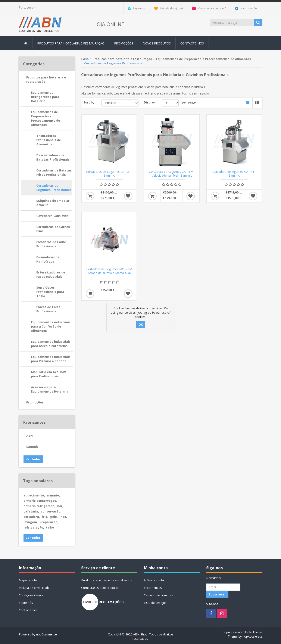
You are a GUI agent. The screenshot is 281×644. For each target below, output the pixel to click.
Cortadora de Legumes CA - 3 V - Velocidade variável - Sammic (172, 174)
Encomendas (153, 588)
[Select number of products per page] (170, 103)
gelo (54, 517)
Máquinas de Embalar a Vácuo (53, 203)
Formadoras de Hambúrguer (48, 259)
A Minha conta (154, 580)
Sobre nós (26, 603)
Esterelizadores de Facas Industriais (51, 274)
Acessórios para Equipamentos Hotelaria (50, 389)
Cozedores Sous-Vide (52, 216)
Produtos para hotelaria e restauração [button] (71, 43)
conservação (51, 511)
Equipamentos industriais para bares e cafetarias (51, 344)
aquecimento (34, 495)
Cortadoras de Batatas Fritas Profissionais (54, 172)
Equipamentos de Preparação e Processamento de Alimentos (46, 118)
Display (149, 102)
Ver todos (33, 459)
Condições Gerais (31, 595)
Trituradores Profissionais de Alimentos (49, 140)
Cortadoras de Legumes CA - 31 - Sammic (109, 174)
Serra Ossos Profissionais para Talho (50, 292)
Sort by (89, 102)
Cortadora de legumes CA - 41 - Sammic (234, 174)
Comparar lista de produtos (100, 588)
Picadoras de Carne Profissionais (51, 244)
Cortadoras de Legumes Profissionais (54, 188)
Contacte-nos (192, 43)
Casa (85, 59)
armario (53, 495)
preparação (49, 522)
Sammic (32, 447)
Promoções (124, 43)
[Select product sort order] (120, 103)
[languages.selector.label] (27, 7)
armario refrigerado (39, 506)
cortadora (32, 517)
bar (60, 506)
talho (50, 527)
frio (45, 517)
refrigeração (34, 527)
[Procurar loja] (232, 22)
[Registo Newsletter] (223, 587)
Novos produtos (157, 43)
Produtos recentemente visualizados (107, 580)
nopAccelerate (252, 636)
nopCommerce (46, 634)
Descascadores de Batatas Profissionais (53, 157)
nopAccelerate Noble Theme (243, 632)
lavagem (31, 522)
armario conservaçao (40, 501)
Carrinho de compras (158, 595)
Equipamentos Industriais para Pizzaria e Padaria (51, 359)
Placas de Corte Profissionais (48, 309)
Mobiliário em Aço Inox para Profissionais (48, 374)
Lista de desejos (155, 603)
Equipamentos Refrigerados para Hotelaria (45, 97)
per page (189, 102)
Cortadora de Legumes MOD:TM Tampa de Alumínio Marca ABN (109, 271)
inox (63, 517)
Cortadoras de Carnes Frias (53, 229)
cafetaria (31, 511)
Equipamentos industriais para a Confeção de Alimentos (51, 326)
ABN (29, 436)
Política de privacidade (34, 588)
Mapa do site (28, 580)
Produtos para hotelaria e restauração (46, 79)
